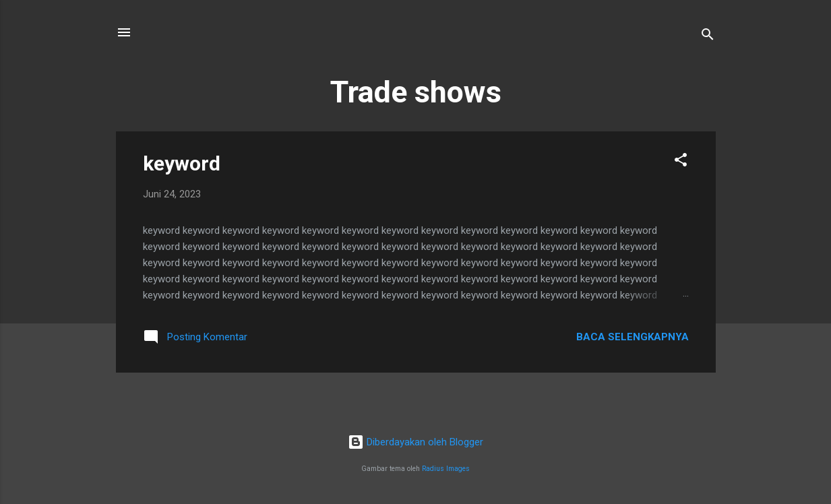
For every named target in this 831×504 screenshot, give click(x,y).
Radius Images (446, 469)
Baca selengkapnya (633, 337)
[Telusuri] (708, 37)
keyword (182, 163)
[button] (681, 162)
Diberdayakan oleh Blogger (415, 442)
